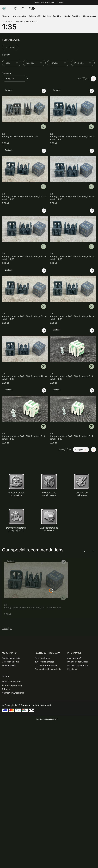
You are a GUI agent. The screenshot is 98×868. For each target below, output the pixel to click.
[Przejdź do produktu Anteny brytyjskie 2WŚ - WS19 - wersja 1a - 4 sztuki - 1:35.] (73, 109)
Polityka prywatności (78, 665)
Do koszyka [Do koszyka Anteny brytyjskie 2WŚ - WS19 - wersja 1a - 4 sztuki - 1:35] (91, 127)
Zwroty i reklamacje (44, 662)
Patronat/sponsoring (12, 685)
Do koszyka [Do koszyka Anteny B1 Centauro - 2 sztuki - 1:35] (43, 127)
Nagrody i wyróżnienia (13, 693)
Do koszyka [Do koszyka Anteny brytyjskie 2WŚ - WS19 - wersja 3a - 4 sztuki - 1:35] (91, 247)
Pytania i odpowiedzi (78, 662)
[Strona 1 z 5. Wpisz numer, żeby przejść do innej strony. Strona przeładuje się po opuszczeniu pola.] (84, 79)
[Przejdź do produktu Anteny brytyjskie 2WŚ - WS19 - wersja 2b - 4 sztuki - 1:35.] (25, 229)
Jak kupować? (74, 658)
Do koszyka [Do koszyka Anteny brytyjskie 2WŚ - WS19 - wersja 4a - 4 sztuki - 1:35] (91, 307)
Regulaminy (73, 669)
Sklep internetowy (46, 719)
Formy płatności (42, 658)
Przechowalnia (9, 665)
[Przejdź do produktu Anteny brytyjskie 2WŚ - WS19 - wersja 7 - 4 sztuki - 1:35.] (73, 409)
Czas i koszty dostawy (46, 665)
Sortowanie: (7, 73)
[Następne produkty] (81, 450)
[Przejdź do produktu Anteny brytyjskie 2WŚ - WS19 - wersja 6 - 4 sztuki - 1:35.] (25, 409)
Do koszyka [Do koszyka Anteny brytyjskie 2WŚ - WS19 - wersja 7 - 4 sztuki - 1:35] (91, 426)
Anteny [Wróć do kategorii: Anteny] (11, 47)
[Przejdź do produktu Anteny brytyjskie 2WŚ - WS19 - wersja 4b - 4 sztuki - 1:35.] (25, 349)
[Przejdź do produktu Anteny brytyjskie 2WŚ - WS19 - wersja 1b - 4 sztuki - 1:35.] (25, 169)
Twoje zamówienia (11, 658)
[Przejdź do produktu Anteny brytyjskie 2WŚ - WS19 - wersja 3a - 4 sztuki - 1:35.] (73, 229)
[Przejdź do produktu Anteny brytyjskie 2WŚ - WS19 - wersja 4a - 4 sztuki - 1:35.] (73, 289)
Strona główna (7, 21)
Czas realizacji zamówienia (48, 669)
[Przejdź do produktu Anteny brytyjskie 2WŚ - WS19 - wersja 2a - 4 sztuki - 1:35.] (73, 169)
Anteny (28, 21)
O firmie (6, 689)
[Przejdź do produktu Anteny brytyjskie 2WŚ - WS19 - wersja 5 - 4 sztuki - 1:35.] (73, 349)
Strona (79, 79)
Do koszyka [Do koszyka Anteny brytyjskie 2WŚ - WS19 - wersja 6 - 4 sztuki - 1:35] (43, 426)
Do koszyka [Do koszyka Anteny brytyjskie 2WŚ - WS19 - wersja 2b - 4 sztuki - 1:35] (43, 247)
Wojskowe (19, 21)
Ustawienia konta (10, 662)
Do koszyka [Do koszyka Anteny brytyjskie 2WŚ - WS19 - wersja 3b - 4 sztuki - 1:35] (43, 307)
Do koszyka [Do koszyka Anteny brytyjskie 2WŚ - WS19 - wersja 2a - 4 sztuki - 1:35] (91, 187)
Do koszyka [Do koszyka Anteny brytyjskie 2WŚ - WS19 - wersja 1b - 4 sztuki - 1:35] (43, 187)
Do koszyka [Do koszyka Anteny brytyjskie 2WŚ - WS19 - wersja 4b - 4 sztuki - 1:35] (43, 367)
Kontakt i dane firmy (12, 682)
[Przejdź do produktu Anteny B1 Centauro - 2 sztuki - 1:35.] (25, 109)
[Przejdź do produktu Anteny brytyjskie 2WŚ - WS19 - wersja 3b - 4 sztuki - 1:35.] (25, 289)
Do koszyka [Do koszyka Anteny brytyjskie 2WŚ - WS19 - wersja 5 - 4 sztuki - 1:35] (91, 367)
